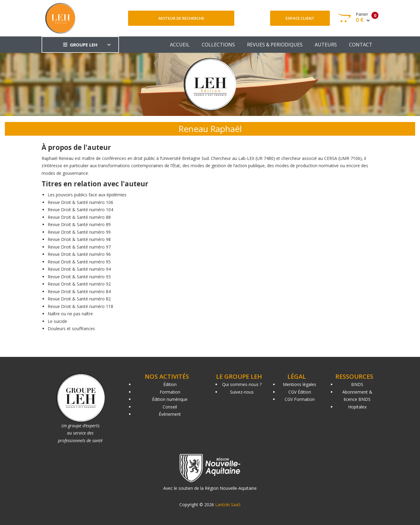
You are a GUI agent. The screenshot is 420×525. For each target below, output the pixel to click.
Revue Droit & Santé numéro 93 (79, 277)
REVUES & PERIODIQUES (275, 45)
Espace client (300, 18)
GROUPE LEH (80, 45)
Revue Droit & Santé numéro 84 (79, 291)
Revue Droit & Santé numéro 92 (79, 284)
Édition (170, 384)
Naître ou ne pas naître (70, 314)
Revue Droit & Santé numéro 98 (79, 239)
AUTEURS (326, 45)
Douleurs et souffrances (71, 329)
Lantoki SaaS (228, 505)
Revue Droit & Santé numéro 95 (79, 262)
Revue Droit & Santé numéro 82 (79, 299)
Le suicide (57, 321)
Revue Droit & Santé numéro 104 (80, 210)
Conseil (170, 407)
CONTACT (361, 45)
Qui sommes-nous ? (242, 384)
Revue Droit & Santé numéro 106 (80, 202)
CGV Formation (300, 399)
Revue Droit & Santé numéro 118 (80, 306)
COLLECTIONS (218, 45)
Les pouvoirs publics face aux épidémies (87, 195)
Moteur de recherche (181, 18)
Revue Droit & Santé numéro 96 (79, 254)
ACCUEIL (180, 45)
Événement (170, 414)
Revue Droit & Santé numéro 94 (79, 269)
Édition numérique (170, 399)
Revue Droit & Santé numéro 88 (79, 217)
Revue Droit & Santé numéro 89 (79, 224)
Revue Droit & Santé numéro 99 (79, 232)
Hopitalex (357, 407)
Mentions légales (300, 384)
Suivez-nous (242, 392)
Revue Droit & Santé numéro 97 (79, 247)
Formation (170, 392)
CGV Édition (300, 392)
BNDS (357, 384)
